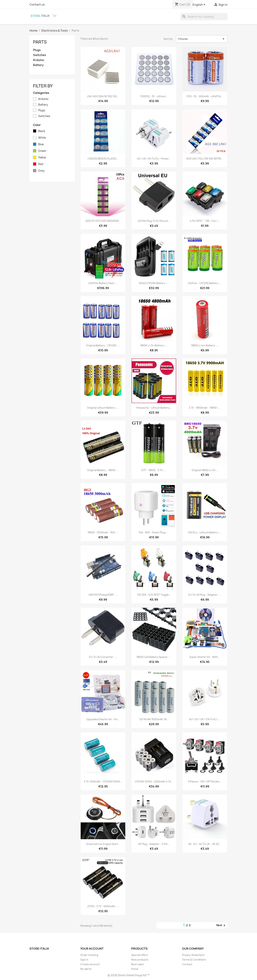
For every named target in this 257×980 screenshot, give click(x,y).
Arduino (39, 60)
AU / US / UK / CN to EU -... (205, 719)
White (42, 138)
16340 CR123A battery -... (154, 283)
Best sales (138, 964)
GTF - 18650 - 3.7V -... (154, 470)
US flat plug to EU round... (154, 221)
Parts (40, 42)
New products (140, 960)
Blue (41, 144)
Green (42, 151)
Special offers (140, 955)
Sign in (84, 960)
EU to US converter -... (103, 657)
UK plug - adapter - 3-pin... (154, 844)
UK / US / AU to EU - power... (154, 159)
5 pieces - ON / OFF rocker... (205, 781)
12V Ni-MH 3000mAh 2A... (154, 719)
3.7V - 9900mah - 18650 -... (205, 408)
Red (41, 164)
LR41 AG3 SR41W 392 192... (103, 96)
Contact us (37, 4)
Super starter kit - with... (205, 657)
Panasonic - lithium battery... (154, 408)
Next (221, 925)
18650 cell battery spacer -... (154, 657)
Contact (187, 964)
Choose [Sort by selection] (202, 39)
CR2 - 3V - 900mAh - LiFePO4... (205, 96)
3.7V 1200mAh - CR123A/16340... (103, 781)
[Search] (204, 17)
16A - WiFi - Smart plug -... (154, 532)
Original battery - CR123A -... (103, 345)
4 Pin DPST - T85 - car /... (205, 221)
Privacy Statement (193, 955)
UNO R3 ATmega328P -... (103, 595)
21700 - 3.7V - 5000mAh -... (103, 906)
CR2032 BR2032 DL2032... (103, 159)
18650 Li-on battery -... (154, 345)
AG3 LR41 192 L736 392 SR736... (205, 159)
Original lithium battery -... (103, 408)
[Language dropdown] (200, 5)
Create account (90, 964)
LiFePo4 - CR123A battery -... (205, 283)
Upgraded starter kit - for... (103, 719)
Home (135, 969)
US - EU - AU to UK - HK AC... (205, 844)
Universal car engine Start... (103, 844)
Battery (38, 65)
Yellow (42, 158)
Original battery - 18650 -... (103, 470)
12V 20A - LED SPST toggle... (154, 595)
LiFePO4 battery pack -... (103, 283)
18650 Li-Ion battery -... (205, 345)
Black (42, 131)
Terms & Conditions (194, 960)
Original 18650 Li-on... (205, 470)
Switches (40, 55)
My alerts (86, 969)
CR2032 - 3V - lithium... (154, 96)
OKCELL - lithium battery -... (205, 532)
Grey (41, 171)
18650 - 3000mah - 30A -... (103, 532)
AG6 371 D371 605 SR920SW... (103, 221)
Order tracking (89, 955)
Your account (92, 949)
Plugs (37, 50)
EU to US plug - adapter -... (205, 595)
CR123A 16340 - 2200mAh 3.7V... (154, 781)
